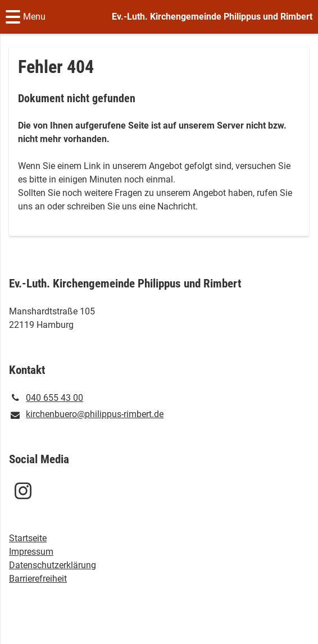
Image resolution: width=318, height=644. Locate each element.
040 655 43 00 (46, 398)
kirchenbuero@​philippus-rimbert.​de (86, 415)
